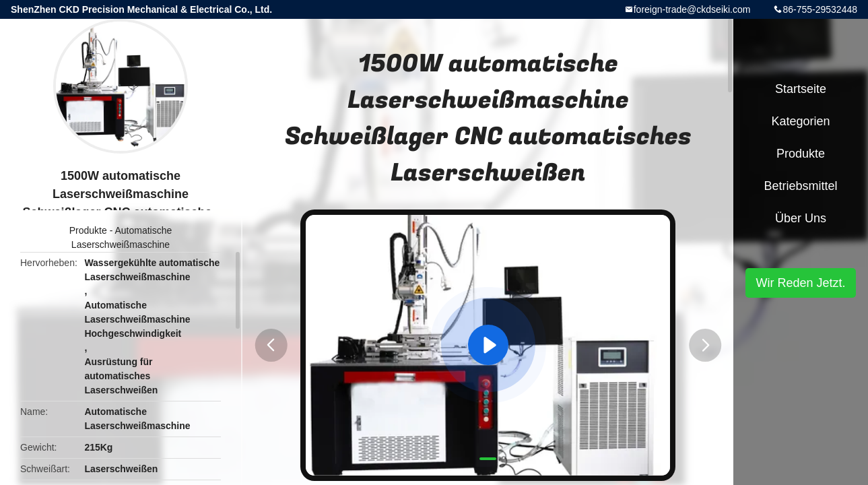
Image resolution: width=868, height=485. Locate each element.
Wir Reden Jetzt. (800, 283)
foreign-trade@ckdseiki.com (692, 9)
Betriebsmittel (800, 186)
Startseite (801, 89)
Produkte (88, 230)
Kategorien (800, 121)
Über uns (801, 218)
